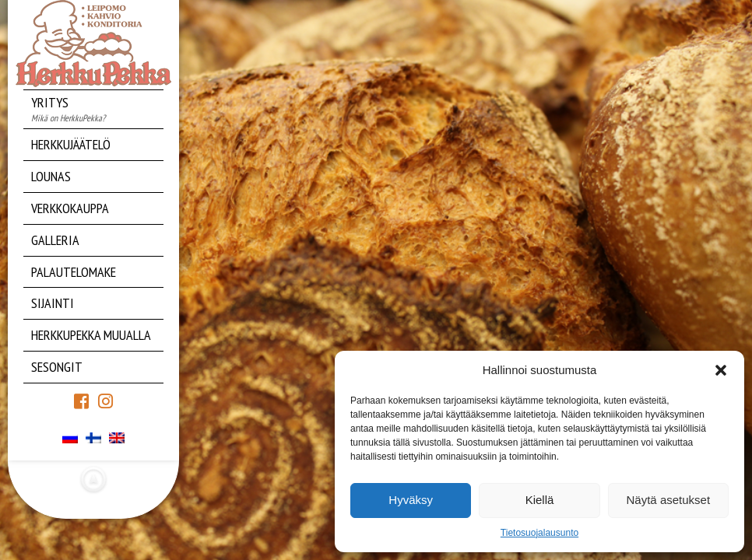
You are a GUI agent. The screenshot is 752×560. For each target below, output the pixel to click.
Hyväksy (411, 500)
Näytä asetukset (669, 500)
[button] (721, 370)
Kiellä (540, 500)
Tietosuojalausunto (539, 533)
